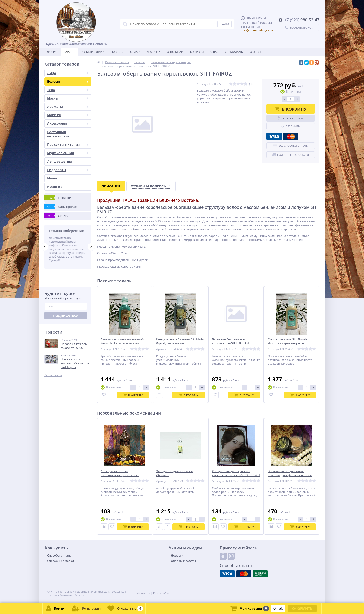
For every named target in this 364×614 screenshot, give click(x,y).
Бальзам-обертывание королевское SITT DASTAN (230, 341)
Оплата (135, 52)
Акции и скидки (93, 52)
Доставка (154, 52)
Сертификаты (234, 52)
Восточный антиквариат (58, 134)
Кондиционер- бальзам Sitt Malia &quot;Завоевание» (180, 341)
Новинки (55, 187)
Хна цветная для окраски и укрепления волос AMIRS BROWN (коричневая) (236, 475)
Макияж (68, 115)
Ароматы (68, 107)
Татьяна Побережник (67, 231)
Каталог (69, 52)
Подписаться (66, 316)
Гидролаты (68, 170)
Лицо (68, 73)
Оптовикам (175, 52)
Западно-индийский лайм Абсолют (175, 473)
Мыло (52, 178)
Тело (68, 90)
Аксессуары (68, 123)
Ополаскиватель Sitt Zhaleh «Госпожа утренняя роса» (287, 341)
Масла (68, 98)
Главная (51, 52)
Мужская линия (68, 153)
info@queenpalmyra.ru (257, 30)
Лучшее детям (59, 161)
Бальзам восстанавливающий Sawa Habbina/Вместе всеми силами (122, 343)
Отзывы (255, 52)
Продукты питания (68, 144)
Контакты (197, 52)
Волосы (68, 81)
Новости (117, 52)
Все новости (53, 375)
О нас (214, 52)
